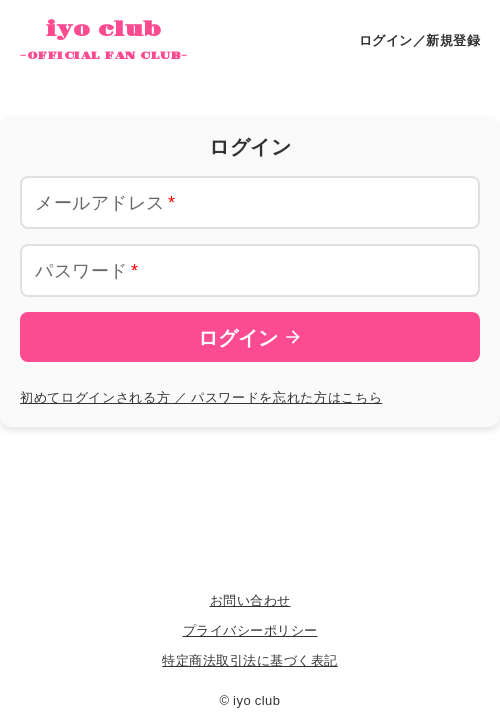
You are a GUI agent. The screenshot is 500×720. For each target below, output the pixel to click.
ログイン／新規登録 (420, 39)
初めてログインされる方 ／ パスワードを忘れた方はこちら (201, 396)
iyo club (104, 41)
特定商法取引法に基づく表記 (250, 659)
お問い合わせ (250, 599)
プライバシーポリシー (250, 629)
